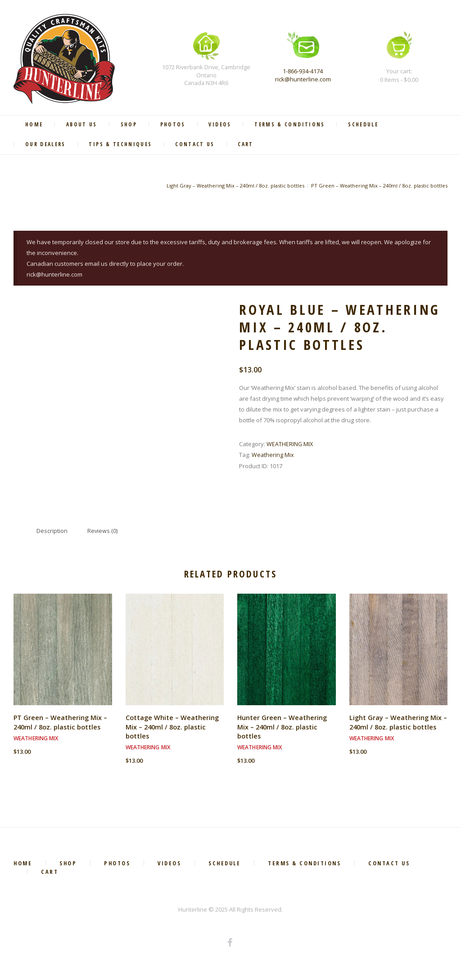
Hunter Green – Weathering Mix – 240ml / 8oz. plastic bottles (282, 729)
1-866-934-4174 (303, 71)
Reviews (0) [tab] (103, 533)
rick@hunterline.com (303, 79)
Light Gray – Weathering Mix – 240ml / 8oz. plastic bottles (233, 187)
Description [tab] (52, 533)
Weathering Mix (273, 456)
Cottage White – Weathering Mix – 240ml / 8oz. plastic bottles (173, 729)
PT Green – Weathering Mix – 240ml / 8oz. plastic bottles (378, 187)
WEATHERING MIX (290, 445)
